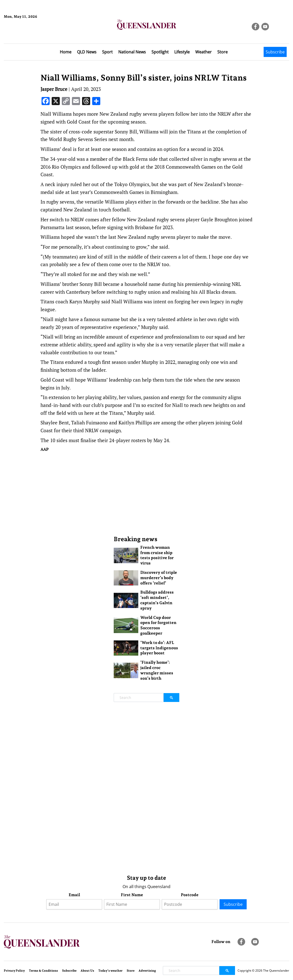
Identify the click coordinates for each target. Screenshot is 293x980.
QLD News (87, 52)
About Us (87, 971)
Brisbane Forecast (28, 34)
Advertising (147, 971)
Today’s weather (110, 971)
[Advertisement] (147, 494)
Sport (107, 52)
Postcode (190, 895)
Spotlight (160, 52)
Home (66, 52)
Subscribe (275, 52)
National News (132, 52)
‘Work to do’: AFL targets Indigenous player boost (159, 648)
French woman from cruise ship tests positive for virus (157, 555)
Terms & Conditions (43, 971)
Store (222, 52)
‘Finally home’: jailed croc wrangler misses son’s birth (157, 670)
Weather (203, 52)
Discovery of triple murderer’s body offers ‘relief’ (159, 578)
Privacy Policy (14, 971)
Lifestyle (182, 52)
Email (74, 895)
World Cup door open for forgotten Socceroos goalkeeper (158, 625)
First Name (132, 895)
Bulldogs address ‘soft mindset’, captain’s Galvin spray (157, 600)
